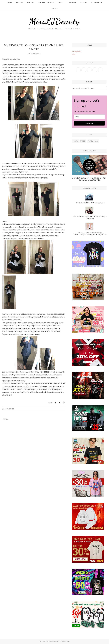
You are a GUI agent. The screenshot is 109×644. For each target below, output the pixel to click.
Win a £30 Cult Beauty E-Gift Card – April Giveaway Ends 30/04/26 (89, 179)
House (61, 3)
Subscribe (89, 123)
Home (9, 3)
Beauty (19, 3)
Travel (84, 3)
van (96, 141)
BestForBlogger (65, 641)
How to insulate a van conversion (90, 203)
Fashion (31, 3)
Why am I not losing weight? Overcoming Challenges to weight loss (90, 233)
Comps (55, 8)
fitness (83, 141)
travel (90, 141)
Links (74, 54)
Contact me (97, 3)
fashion (11, 409)
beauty (75, 141)
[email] (89, 117)
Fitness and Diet (46, 3)
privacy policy (77, 51)
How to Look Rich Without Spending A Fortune (90, 218)
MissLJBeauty (54, 21)
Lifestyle (72, 3)
